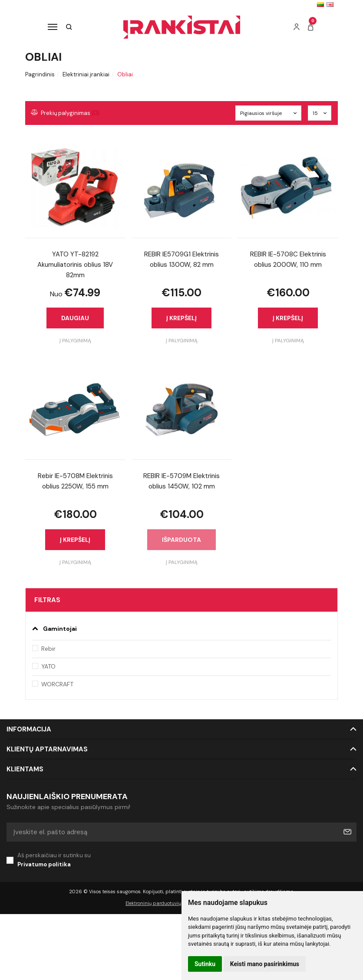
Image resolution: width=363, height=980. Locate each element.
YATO (48, 666)
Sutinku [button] (205, 964)
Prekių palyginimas (66, 113)
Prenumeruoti (347, 832)
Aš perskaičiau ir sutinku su (187, 860)
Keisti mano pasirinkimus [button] (265, 964)
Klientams (25, 769)
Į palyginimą (75, 341)
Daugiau (75, 318)
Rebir (48, 649)
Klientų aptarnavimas (47, 749)
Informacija (29, 729)
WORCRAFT (57, 684)
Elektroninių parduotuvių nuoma (162, 903)
